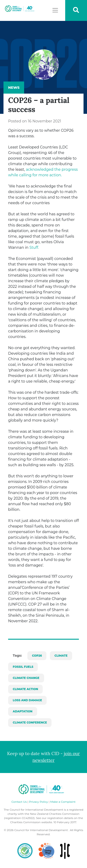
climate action (25, 689)
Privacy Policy (39, 802)
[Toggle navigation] (55, 10)
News (14, 87)
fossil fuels (23, 667)
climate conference (30, 722)
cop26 (37, 656)
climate (61, 656)
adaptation (23, 711)
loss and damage (27, 700)
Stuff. (34, 247)
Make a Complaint (63, 802)
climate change (26, 678)
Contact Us (19, 802)
